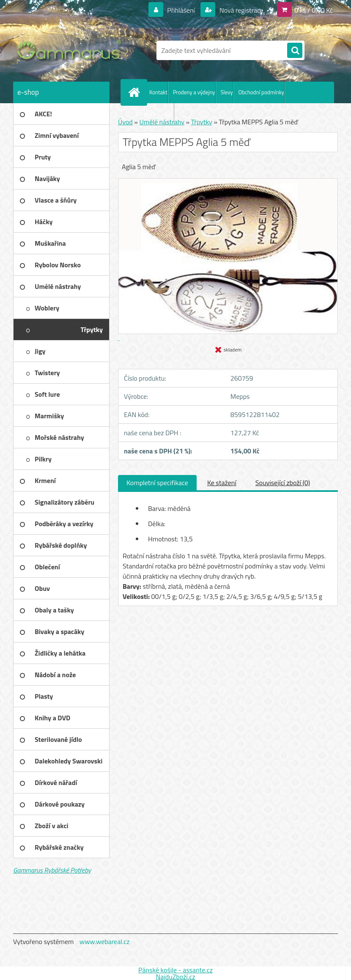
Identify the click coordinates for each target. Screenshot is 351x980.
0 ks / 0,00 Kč (314, 10)
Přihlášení (181, 10)
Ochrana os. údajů (153, 114)
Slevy (227, 92)
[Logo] (71, 50)
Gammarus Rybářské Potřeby (52, 870)
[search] (295, 51)
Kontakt (158, 92)
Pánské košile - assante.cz (175, 970)
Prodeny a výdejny (194, 92)
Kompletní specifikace (157, 483)
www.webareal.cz (105, 942)
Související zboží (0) (283, 483)
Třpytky (202, 122)
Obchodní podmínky (261, 92)
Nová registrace (241, 10)
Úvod (125, 122)
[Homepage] (136, 92)
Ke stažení (222, 483)
